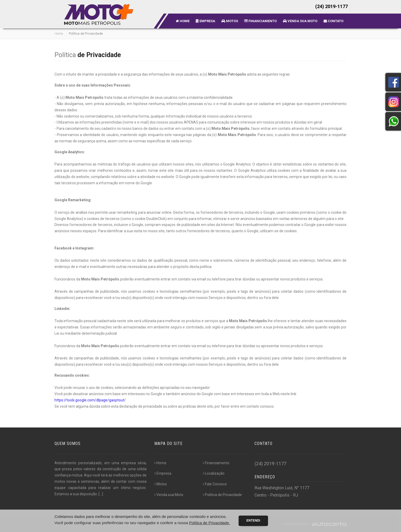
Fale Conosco (215, 484)
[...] (101, 494)
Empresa (205, 21)
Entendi (253, 521)
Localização (214, 473)
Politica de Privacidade (222, 495)
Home (183, 21)
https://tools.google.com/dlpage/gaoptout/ (90, 400)
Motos (230, 21)
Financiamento (260, 21)
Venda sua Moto (300, 21)
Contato (333, 21)
